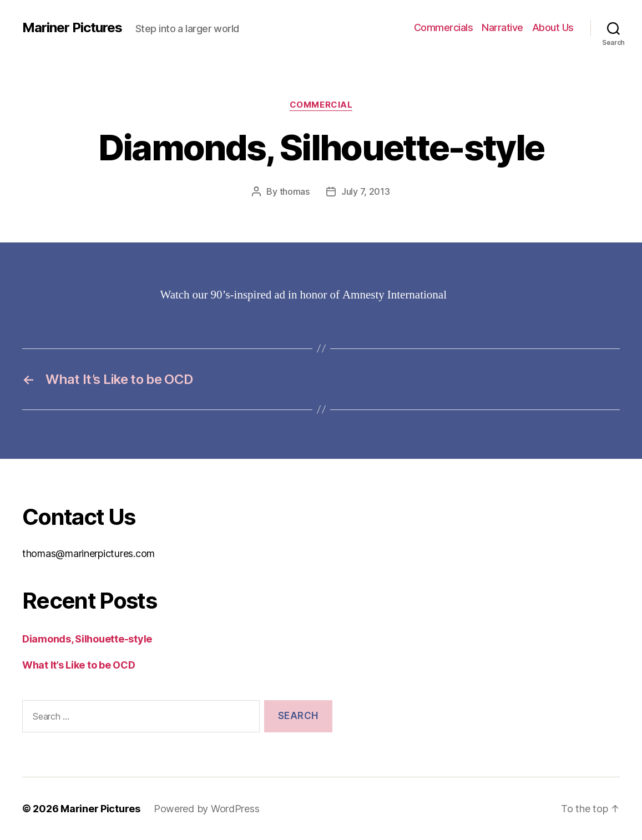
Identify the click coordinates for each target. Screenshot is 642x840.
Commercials (444, 27)
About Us (553, 27)
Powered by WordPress (207, 809)
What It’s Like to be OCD (79, 665)
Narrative (502, 27)
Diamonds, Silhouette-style (87, 639)
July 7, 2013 (366, 191)
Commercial (321, 105)
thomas (295, 191)
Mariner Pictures (72, 28)
